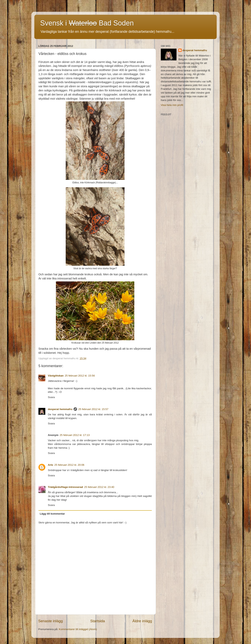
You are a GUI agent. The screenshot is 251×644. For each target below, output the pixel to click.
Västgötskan (56, 376)
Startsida (98, 621)
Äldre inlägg (142, 621)
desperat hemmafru (60, 409)
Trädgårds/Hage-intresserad (65, 487)
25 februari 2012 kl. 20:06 (69, 465)
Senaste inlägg (50, 621)
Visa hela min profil (172, 105)
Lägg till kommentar (52, 514)
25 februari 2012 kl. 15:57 (93, 409)
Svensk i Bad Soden (87, 23)
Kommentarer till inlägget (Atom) (78, 629)
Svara (51, 397)
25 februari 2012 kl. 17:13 (75, 435)
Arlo (50, 465)
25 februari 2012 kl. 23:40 (99, 487)
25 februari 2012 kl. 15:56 (80, 376)
